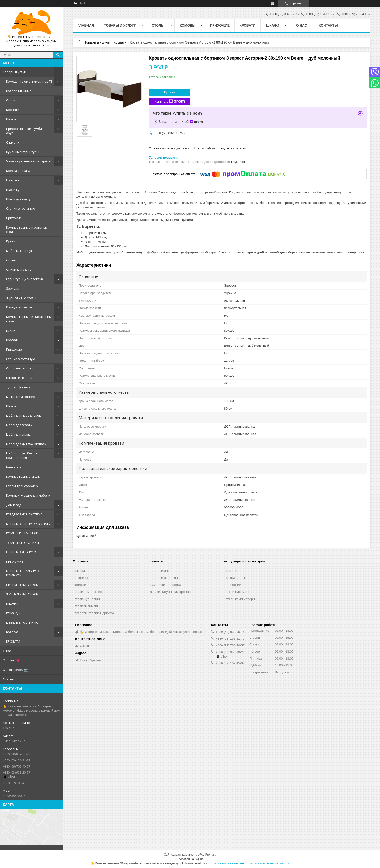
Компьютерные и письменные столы (30, 319)
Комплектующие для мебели (28, 495)
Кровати (13, 110)
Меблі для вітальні (20, 425)
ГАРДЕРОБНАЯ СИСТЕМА (24, 514)
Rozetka (12, 632)
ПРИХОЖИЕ (15, 561)
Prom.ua (211, 855)
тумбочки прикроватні (168, 585)
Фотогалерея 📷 (16, 670)
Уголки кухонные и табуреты (29, 161)
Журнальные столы (21, 298)
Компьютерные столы (23, 476)
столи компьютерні (89, 592)
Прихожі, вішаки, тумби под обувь (27, 131)
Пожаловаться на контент (227, 863)
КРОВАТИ (13, 641)
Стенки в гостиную (21, 208)
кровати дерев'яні (164, 578)
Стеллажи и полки (20, 368)
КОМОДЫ (13, 613)
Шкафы (12, 119)
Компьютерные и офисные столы (27, 230)
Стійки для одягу (19, 269)
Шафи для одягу (18, 199)
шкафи (80, 571)
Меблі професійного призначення (21, 455)
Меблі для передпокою (24, 415)
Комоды (187, 25)
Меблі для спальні (20, 434)
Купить (170, 92)
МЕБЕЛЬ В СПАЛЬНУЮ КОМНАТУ (23, 573)
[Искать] (58, 55)
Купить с (170, 102)
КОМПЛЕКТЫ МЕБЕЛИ (22, 533)
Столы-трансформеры (23, 486)
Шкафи (273, 25)
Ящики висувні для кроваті (171, 592)
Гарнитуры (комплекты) (24, 279)
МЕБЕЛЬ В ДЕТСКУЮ (21, 552)
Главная (86, 25)
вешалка (81, 578)
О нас (7, 651)
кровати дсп (160, 571)
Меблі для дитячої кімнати (26, 444)
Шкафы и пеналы (19, 378)
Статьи (8, 679)
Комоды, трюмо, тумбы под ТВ (29, 81)
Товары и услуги (120, 25)
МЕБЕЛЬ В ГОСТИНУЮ (22, 622)
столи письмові (86, 606)
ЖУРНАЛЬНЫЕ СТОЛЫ (22, 594)
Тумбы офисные (18, 387)
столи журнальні (87, 599)
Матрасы (13, 180)
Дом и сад (14, 505)
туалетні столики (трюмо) (94, 613)
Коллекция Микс (19, 91)
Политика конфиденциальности (268, 863)
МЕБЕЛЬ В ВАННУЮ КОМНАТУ (28, 524)
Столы (158, 25)
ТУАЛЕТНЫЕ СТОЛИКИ (22, 543)
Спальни (13, 142)
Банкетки (13, 467)
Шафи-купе (15, 190)
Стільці (11, 260)
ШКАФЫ (12, 604)
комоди (80, 585)
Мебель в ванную (20, 251)
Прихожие (14, 218)
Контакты (328, 25)
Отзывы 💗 (12, 660)
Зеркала (13, 288)
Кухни (11, 241)
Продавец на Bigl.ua (190, 859)
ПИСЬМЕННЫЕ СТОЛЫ (22, 585)
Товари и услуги (15, 72)
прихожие (233, 585)
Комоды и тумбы (19, 307)
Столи (11, 100)
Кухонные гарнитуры (23, 152)
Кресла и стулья (18, 171)
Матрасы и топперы (22, 397)
